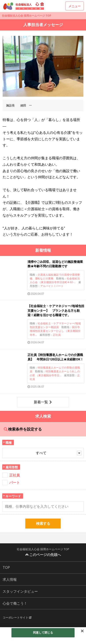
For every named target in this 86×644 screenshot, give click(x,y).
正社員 (15, 475)
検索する (43, 523)
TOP (6, 567)
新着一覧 (41, 402)
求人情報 (10, 579)
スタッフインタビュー (20, 591)
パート (15, 483)
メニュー (75, 6)
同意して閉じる (43, 632)
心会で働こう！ (15, 603)
